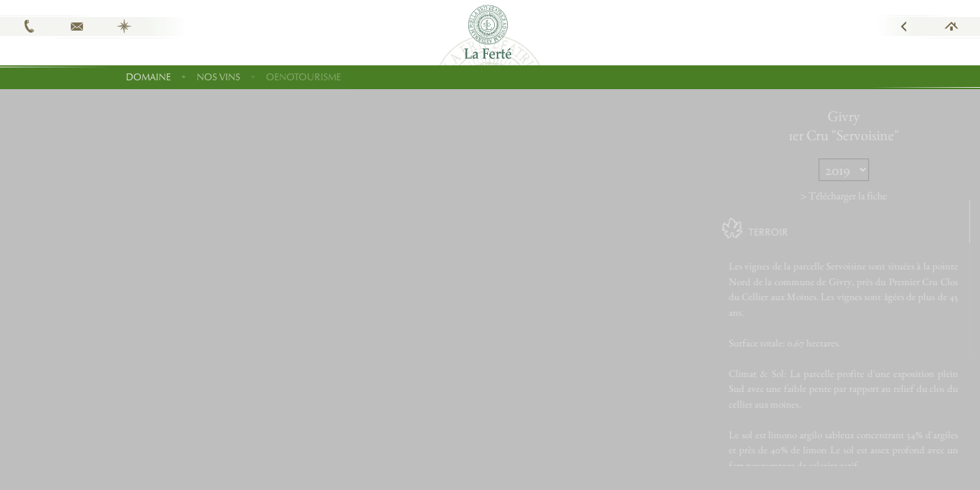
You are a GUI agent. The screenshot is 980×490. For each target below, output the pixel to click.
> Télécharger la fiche (863, 196)
